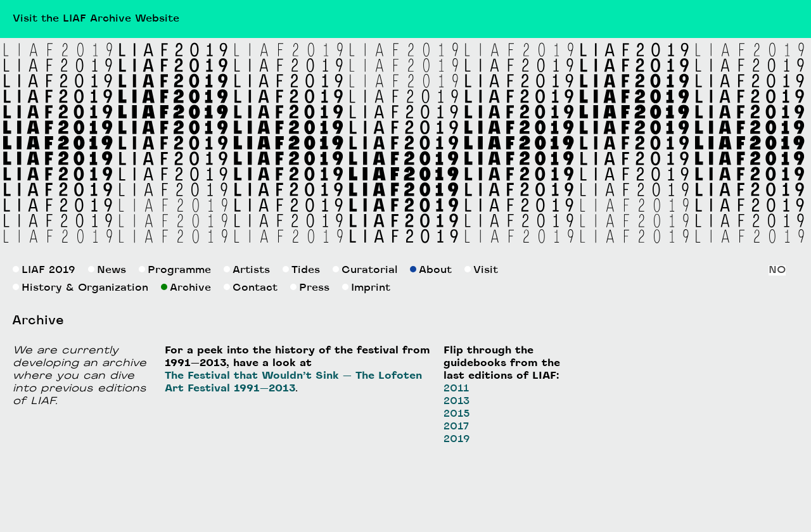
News (107, 270)
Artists (247, 270)
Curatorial (365, 270)
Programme (175, 270)
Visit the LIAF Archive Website (96, 19)
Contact (251, 288)
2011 (456, 389)
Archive (186, 288)
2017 (456, 427)
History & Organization (80, 288)
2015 (457, 414)
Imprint (366, 288)
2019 (457, 440)
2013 (457, 402)
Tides (301, 270)
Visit (481, 270)
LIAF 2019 (44, 270)
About (431, 270)
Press (310, 288)
